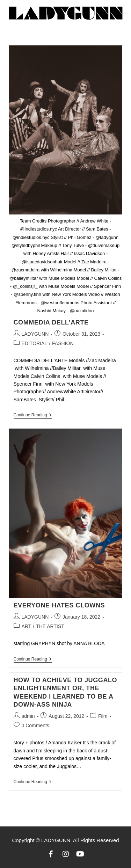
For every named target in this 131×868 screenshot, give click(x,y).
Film (103, 716)
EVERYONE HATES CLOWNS (59, 605)
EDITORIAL (35, 343)
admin (28, 716)
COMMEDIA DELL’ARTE (51, 322)
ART (27, 626)
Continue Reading (33, 415)
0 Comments (35, 725)
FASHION (63, 343)
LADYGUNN (35, 334)
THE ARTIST (50, 626)
